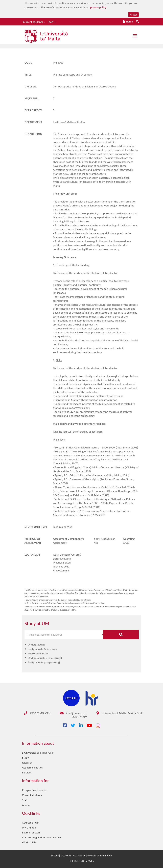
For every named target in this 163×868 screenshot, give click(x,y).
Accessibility (79, 855)
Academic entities (32, 767)
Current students (34, 22)
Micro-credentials (38, 653)
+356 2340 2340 (37, 713)
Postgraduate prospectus (42, 662)
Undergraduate (37, 644)
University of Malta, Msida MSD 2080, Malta (108, 715)
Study (25, 757)
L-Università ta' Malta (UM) (38, 753)
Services (27, 772)
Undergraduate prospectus (43, 658)
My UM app (29, 827)
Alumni (26, 805)
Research (27, 762)
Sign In (130, 21)
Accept (133, 15)
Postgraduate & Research (42, 649)
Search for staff (31, 832)
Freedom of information (100, 855)
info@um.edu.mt (74, 713)
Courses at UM (31, 822)
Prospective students (34, 790)
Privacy (55, 855)
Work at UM (29, 842)
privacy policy (98, 7)
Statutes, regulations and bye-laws (42, 837)
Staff (52, 22)
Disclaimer (66, 855)
